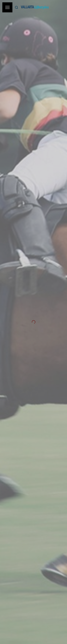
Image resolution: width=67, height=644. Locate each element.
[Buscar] (16, 7)
